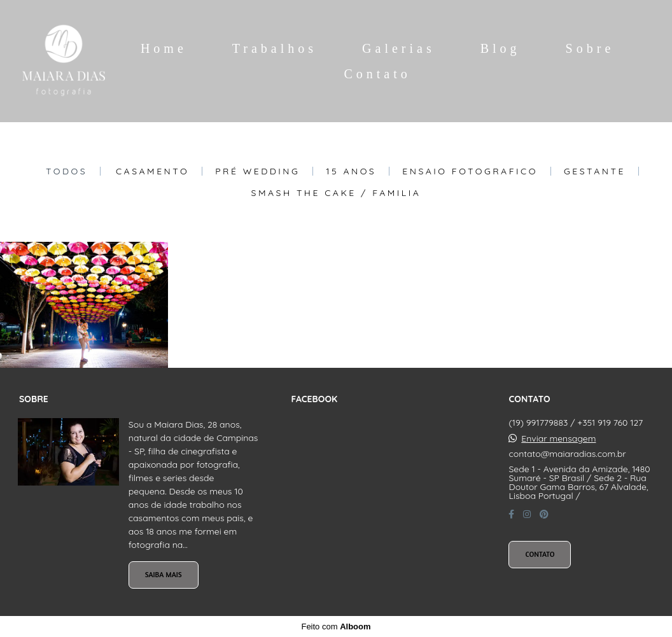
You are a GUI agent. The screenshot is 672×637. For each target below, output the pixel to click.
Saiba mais (164, 575)
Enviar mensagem (558, 438)
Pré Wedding (257, 171)
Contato (377, 74)
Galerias (399, 48)
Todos (66, 171)
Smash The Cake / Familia (336, 193)
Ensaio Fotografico (470, 171)
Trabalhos (275, 48)
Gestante (595, 171)
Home (164, 48)
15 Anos (351, 171)
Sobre (590, 48)
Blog (500, 48)
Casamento (152, 171)
